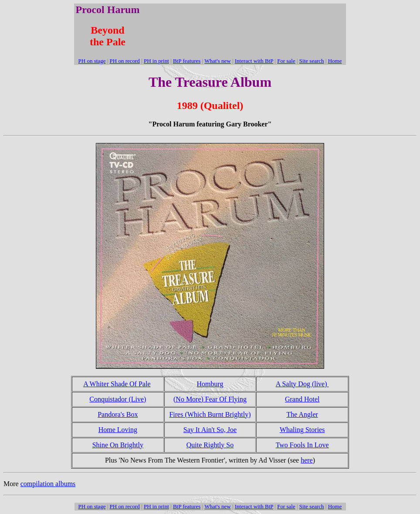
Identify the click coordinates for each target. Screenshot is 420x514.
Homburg (210, 384)
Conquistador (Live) (118, 399)
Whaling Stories (302, 430)
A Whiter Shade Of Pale (117, 384)
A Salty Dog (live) (302, 384)
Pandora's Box (118, 414)
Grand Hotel (302, 399)
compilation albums (48, 484)
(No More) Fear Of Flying (210, 399)
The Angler (302, 414)
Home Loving (118, 430)
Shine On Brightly (118, 445)
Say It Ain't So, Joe (210, 430)
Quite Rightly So (210, 445)
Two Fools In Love (302, 445)
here (307, 460)
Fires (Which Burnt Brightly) (210, 414)
